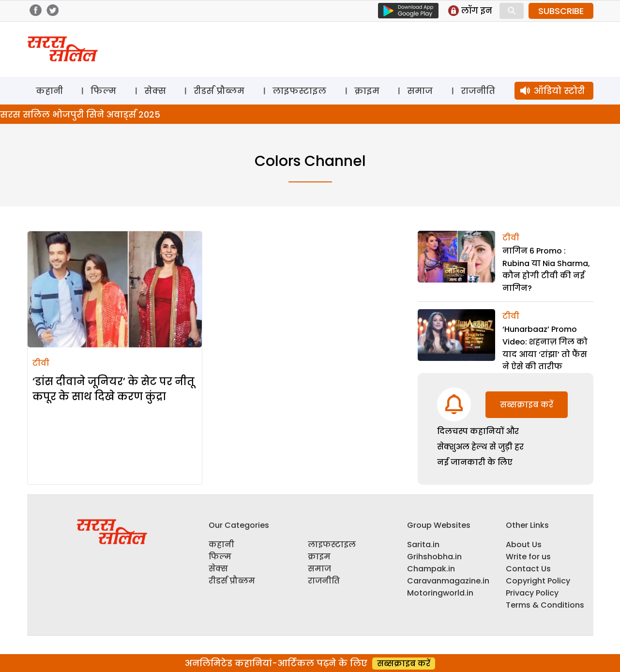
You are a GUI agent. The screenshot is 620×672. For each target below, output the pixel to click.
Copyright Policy (538, 581)
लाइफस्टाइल (299, 91)
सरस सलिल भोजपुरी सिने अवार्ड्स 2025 (80, 114)
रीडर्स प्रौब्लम (219, 91)
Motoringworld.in (440, 593)
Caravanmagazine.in (448, 581)
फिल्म (103, 91)
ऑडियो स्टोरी (559, 91)
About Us (524, 545)
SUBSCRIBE (561, 11)
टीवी (41, 363)
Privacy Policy (532, 593)
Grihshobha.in (434, 557)
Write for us (528, 557)
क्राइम (367, 91)
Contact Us (528, 569)
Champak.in (431, 569)
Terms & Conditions (545, 605)
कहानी (49, 91)
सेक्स (155, 91)
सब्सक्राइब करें (527, 405)
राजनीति (478, 91)
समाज (420, 91)
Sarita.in (423, 545)
